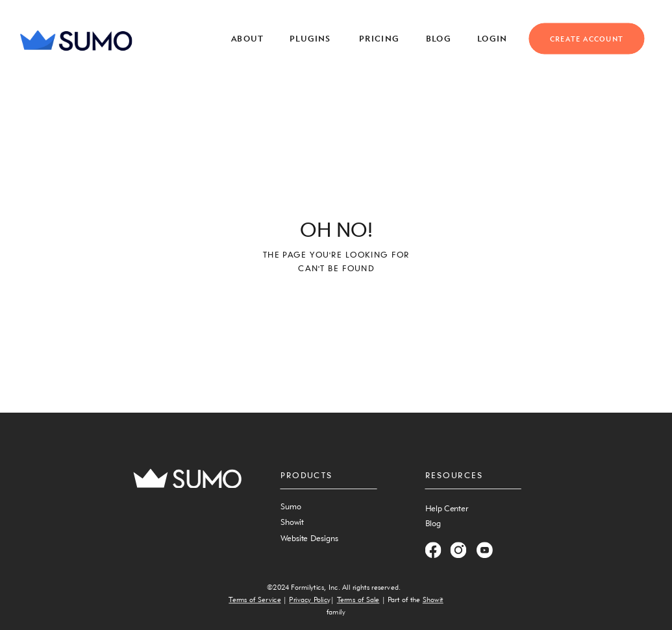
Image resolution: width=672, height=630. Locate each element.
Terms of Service (255, 600)
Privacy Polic (308, 600)
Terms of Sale (358, 600)
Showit (433, 600)
